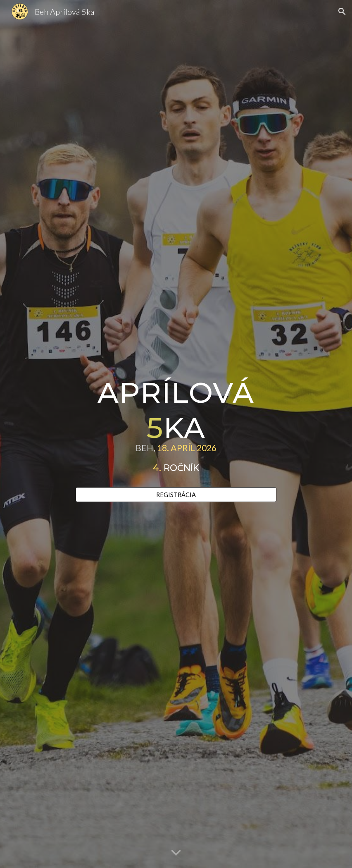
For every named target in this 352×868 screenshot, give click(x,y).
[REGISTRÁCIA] (176, 495)
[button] (342, 12)
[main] (176, 427)
